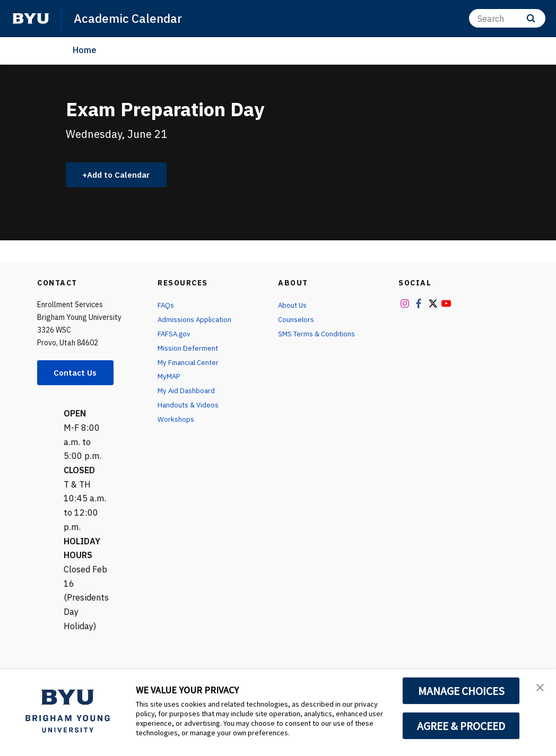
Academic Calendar (130, 18)
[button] (538, 688)
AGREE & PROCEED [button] (461, 726)
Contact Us (77, 374)
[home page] (31, 19)
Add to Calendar (122, 175)
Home (85, 50)
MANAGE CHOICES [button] (461, 691)
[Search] (507, 18)
